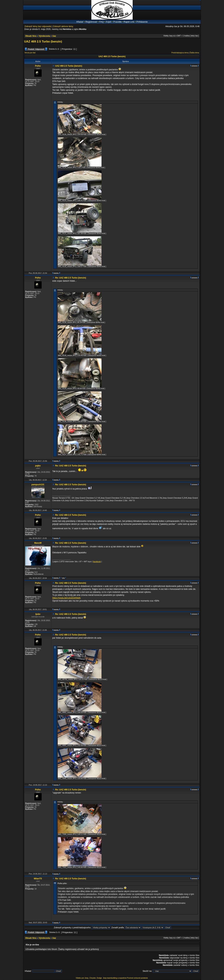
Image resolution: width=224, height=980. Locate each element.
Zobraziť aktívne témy (63, 26)
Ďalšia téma (194, 53)
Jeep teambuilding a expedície (115, 978)
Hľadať (80, 22)
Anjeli (108, 22)
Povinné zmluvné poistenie (137, 978)
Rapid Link (129, 22)
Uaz (54, 36)
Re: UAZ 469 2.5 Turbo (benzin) (71, 278)
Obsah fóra (31, 36)
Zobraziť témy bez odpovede (38, 26)
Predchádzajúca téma (180, 53)
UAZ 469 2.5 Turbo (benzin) (43, 42)
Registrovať (91, 22)
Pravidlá (117, 22)
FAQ (101, 22)
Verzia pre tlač (30, 53)
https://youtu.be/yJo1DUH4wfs (66, 598)
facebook (97, 561)
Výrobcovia (44, 36)
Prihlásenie (142, 22)
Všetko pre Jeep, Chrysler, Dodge (89, 978)
